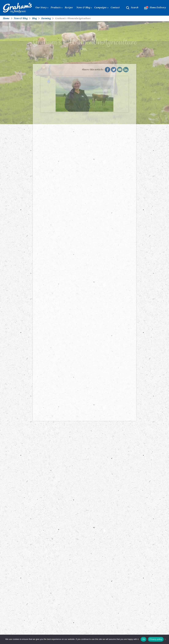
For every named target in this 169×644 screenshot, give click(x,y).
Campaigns (100, 8)
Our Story (41, 8)
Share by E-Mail (120, 70)
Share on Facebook (108, 70)
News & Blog (83, 8)
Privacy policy (156, 639)
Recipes (69, 8)
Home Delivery (155, 8)
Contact (115, 8)
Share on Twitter (114, 70)
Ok (143, 639)
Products (56, 8)
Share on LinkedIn (126, 70)
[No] (165, 639)
